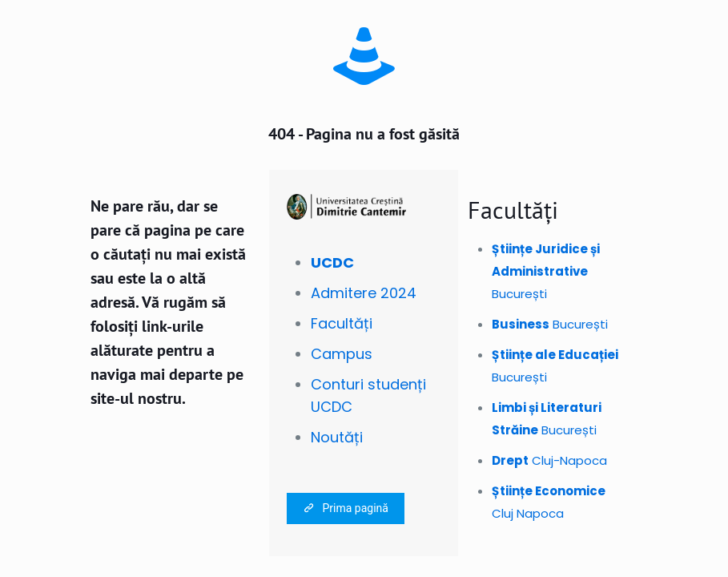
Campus (342, 354)
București (546, 271)
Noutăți (337, 437)
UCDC (332, 262)
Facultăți (342, 323)
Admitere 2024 (364, 293)
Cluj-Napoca (549, 460)
